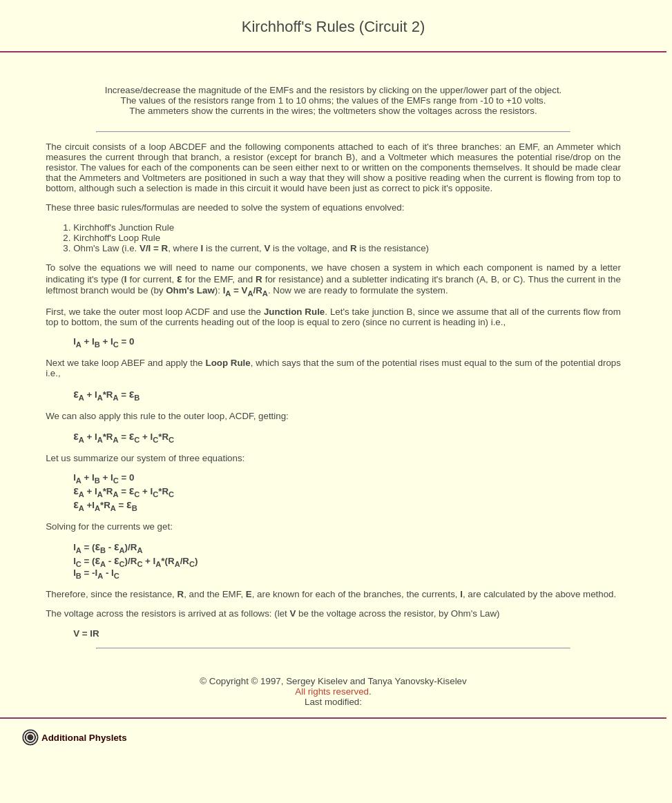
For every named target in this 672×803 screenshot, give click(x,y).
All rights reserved (332, 691)
